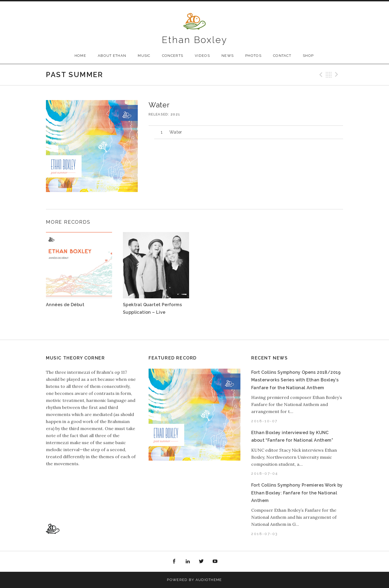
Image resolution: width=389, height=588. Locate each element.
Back (329, 75)
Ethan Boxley (195, 40)
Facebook (174, 561)
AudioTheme (209, 580)
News (228, 56)
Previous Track (320, 75)
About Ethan (112, 56)
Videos (202, 56)
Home (80, 56)
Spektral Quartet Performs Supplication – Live (152, 308)
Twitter (202, 561)
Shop (308, 56)
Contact (282, 56)
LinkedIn (188, 561)
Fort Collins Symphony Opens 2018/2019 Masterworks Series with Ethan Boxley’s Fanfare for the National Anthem (296, 380)
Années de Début (65, 305)
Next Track (337, 75)
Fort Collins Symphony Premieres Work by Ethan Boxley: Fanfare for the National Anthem (297, 493)
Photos (253, 56)
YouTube (215, 561)
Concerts (173, 56)
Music (144, 56)
